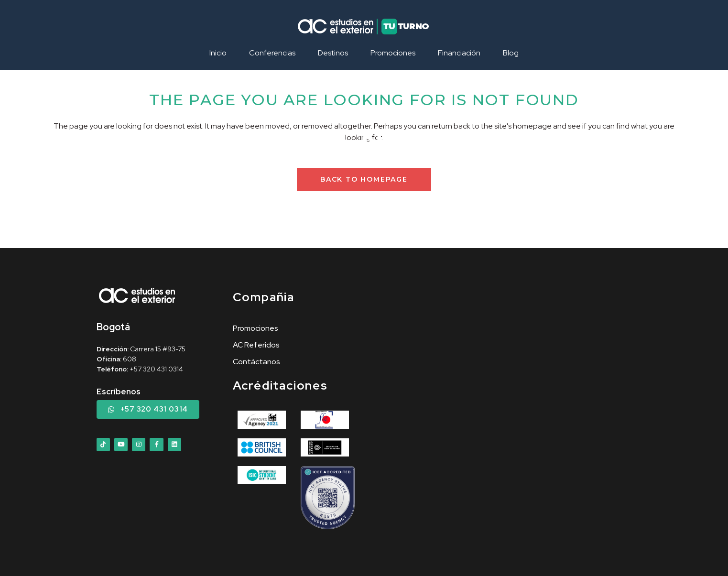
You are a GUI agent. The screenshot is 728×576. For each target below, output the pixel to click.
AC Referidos (256, 345)
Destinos (333, 53)
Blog (511, 53)
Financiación (459, 53)
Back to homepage (364, 179)
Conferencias (272, 53)
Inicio (218, 53)
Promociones (393, 53)
